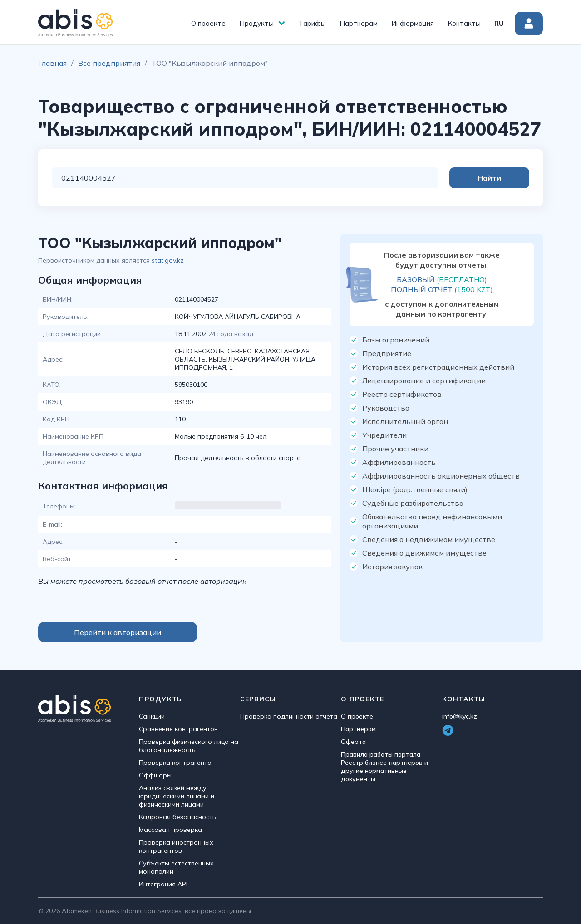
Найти (493, 178)
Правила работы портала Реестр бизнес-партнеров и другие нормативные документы (384, 767)
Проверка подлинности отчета (289, 716)
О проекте (208, 23)
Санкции (152, 716)
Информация (413, 23)
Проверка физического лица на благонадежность (189, 746)
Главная (52, 63)
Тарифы (312, 23)
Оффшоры (155, 775)
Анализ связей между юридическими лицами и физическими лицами (177, 796)
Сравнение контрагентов (178, 729)
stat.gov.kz (168, 260)
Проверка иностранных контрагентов (176, 846)
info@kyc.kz (460, 716)
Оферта (353, 742)
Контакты (464, 23)
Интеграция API (163, 884)
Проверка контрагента (175, 763)
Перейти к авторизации (118, 632)
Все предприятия (109, 63)
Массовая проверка (170, 830)
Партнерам (359, 23)
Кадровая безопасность (177, 817)
